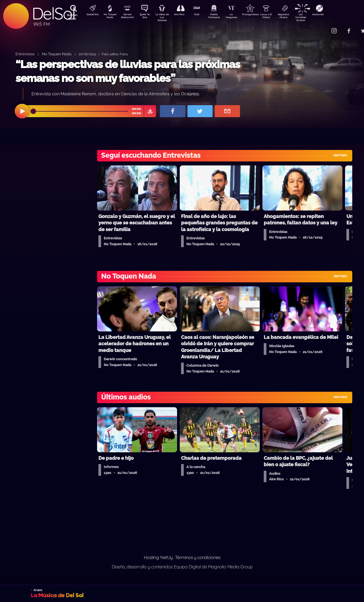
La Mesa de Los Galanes (165, 17)
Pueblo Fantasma (221, 17)
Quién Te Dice (147, 17)
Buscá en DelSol (72, 17)
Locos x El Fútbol (277, 17)
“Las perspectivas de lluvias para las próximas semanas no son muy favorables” (128, 71)
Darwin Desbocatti (128, 17)
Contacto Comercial (323, 27)
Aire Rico (184, 15)
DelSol (53, 13)
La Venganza (240, 17)
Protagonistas (259, 15)
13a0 (203, 15)
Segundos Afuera (296, 17)
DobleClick (91, 15)
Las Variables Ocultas (315, 17)
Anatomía (333, 15)
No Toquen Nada (109, 17)
